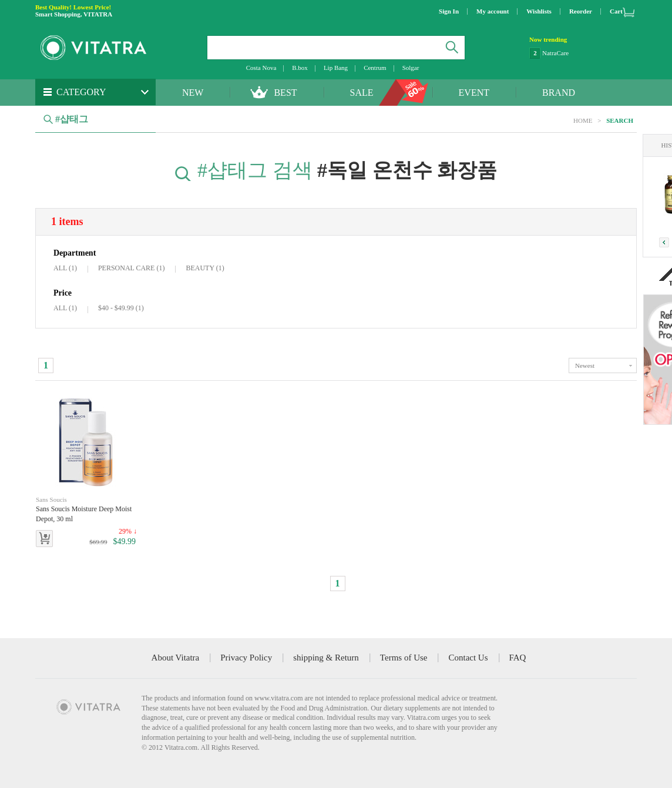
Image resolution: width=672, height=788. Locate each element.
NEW (193, 93)
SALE (362, 93)
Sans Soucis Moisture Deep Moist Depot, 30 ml (86, 509)
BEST (285, 93)
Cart (616, 11)
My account (493, 11)
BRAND (559, 93)
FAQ (518, 658)
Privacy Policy (246, 658)
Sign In (449, 11)
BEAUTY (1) (205, 268)
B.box (300, 68)
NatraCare (555, 53)
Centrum (375, 68)
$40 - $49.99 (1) (121, 308)
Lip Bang (336, 68)
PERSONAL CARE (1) (132, 268)
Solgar (411, 68)
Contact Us (468, 658)
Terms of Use (404, 658)
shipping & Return (326, 658)
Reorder (581, 11)
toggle (603, 366)
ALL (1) (65, 268)
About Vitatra (176, 658)
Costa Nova (261, 68)
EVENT (474, 93)
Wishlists (539, 11)
